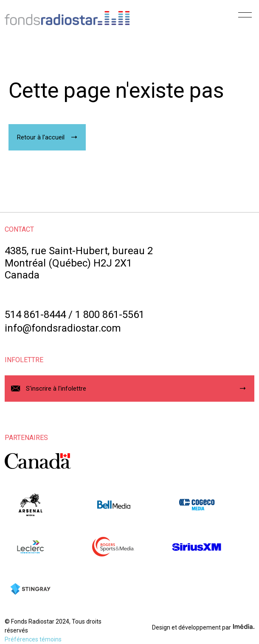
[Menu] (245, 18)
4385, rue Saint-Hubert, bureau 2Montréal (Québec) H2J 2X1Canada (79, 263)
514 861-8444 (35, 315)
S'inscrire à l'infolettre (56, 389)
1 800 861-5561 (110, 315)
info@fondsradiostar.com (63, 328)
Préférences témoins (33, 639)
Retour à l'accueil (41, 137)
